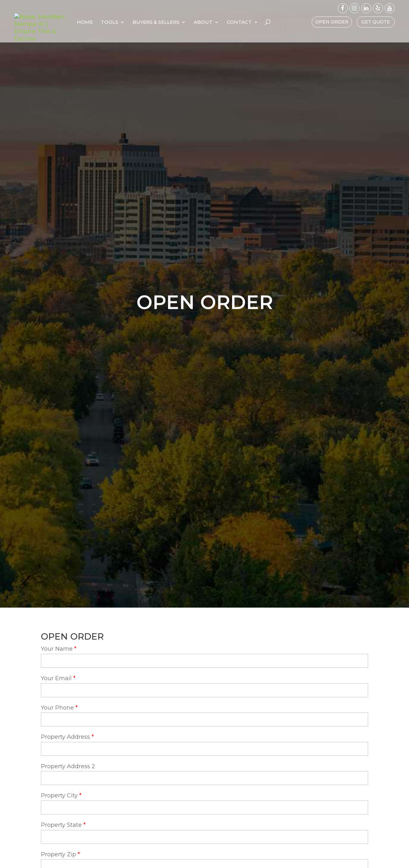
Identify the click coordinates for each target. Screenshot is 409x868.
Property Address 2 (68, 766)
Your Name (57, 649)
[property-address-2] (204, 778)
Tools (146, 22)
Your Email (56, 678)
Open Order (332, 22)
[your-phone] (204, 719)
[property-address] (204, 749)
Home (121, 22)
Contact (276, 22)
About (240, 22)
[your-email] (204, 690)
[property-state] (204, 837)
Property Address (65, 737)
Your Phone (57, 708)
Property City (59, 795)
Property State (61, 825)
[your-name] (204, 661)
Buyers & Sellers (192, 22)
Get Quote (376, 22)
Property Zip (58, 854)
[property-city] (204, 807)
